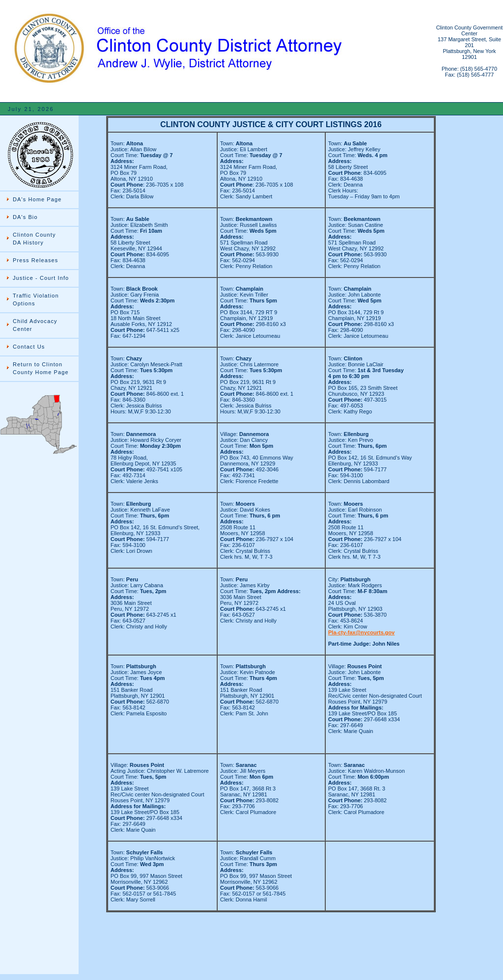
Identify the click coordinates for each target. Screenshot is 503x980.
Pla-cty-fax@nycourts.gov (361, 632)
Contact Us (29, 347)
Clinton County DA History (34, 239)
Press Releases (35, 260)
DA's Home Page (37, 199)
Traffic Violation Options (36, 299)
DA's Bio (25, 217)
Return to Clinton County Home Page (41, 368)
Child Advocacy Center (35, 325)
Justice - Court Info (41, 278)
